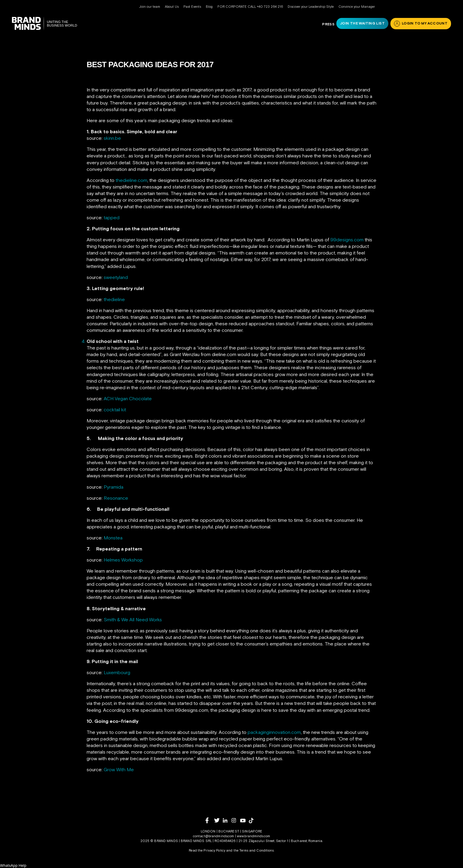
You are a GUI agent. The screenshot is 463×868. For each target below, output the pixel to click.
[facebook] (210, 820)
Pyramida (114, 487)
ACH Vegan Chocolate (128, 398)
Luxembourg (117, 672)
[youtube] (244, 821)
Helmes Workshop (123, 560)
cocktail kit (115, 410)
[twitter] (219, 820)
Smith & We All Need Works (133, 619)
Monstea (113, 538)
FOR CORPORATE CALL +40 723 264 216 (250, 7)
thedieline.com (131, 180)
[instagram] (236, 820)
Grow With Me (119, 769)
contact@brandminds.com (214, 836)
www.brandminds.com (253, 836)
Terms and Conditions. (257, 850)
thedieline (114, 299)
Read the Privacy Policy (207, 850)
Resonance (116, 498)
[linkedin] (227, 820)
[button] (13, 865)
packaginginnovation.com (274, 732)
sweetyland (116, 277)
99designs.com (347, 240)
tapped (112, 217)
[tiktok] (253, 821)
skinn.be (112, 138)
